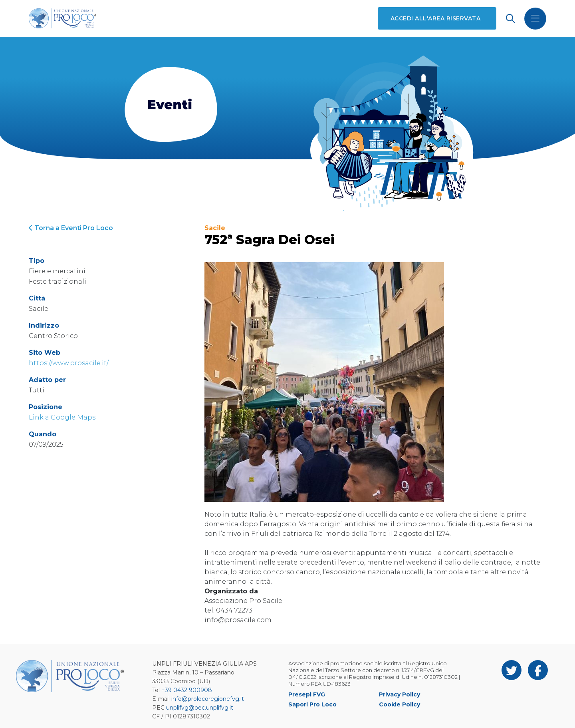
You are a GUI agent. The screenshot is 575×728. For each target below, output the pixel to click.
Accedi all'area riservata (435, 18)
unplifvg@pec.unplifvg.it (200, 708)
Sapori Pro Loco (312, 704)
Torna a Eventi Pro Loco (71, 228)
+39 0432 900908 (187, 690)
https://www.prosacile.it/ (69, 363)
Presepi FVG (307, 694)
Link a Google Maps (62, 417)
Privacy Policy (400, 694)
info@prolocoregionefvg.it (208, 699)
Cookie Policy (400, 704)
